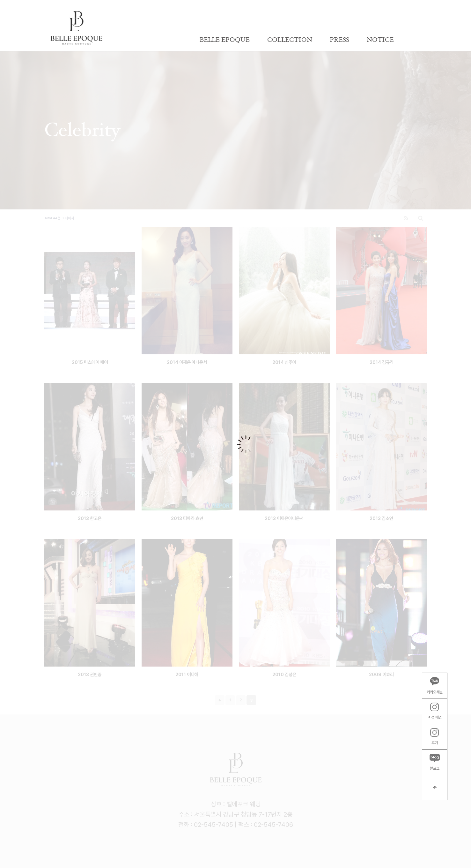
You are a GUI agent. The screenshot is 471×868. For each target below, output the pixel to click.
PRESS (339, 40)
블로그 (435, 762)
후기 (435, 737)
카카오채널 (435, 685)
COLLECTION (290, 40)
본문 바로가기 (0, 0)
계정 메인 (435, 711)
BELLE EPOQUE (225, 40)
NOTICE (380, 40)
